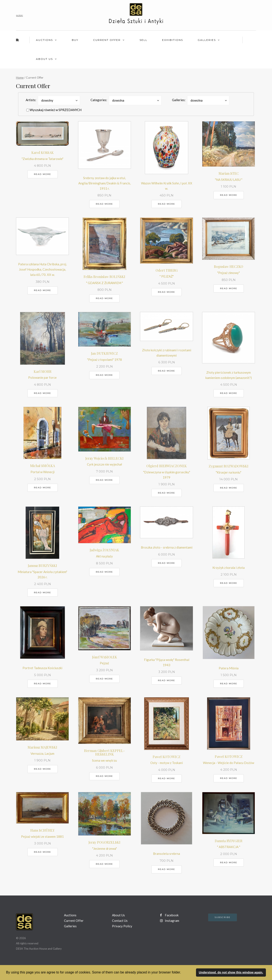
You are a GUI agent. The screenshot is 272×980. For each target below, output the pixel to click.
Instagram (170, 921)
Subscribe (223, 917)
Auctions (44, 40)
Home (20, 77)
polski (19, 15)
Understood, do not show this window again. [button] (231, 972)
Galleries (207, 40)
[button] (183, 973)
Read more (43, 174)
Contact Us (120, 921)
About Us (44, 59)
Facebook (169, 915)
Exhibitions (173, 40)
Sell (143, 40)
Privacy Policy (122, 926)
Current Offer (107, 40)
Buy (75, 40)
